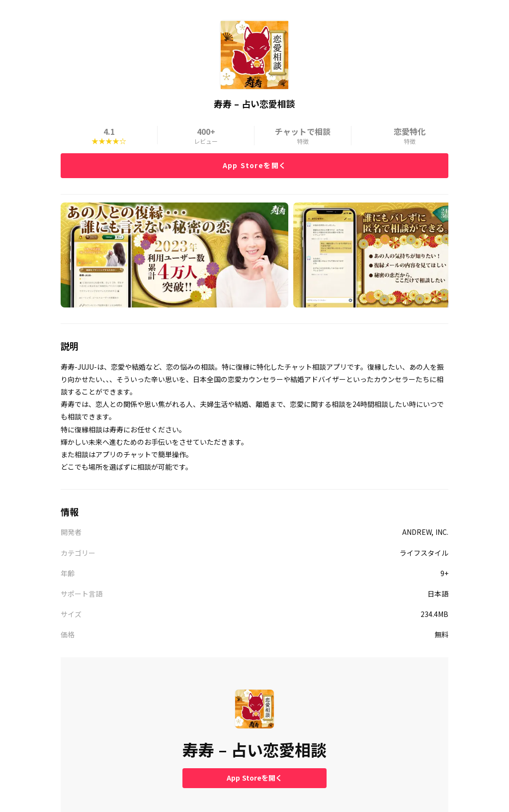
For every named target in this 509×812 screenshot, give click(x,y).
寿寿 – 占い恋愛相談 (254, 750)
